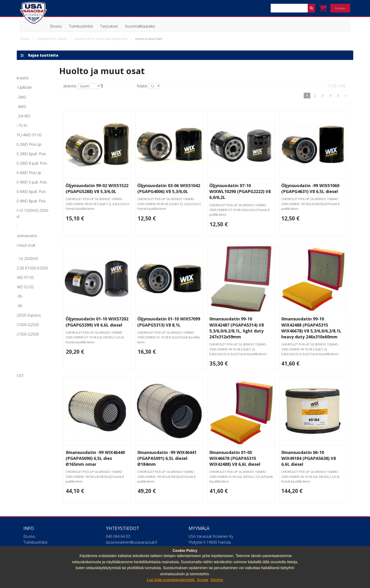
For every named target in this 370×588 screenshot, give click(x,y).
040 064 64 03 (118, 544)
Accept (203, 580)
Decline (217, 580)
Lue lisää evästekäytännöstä (171, 580)
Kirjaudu (340, 8)
